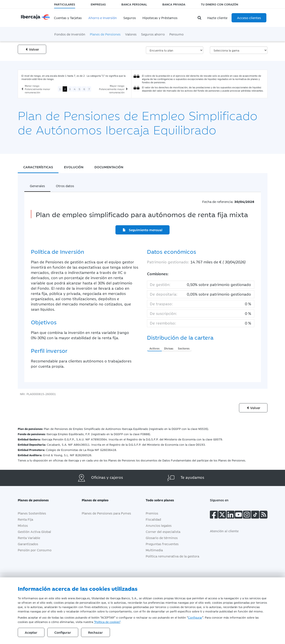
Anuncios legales (159, 525)
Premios (152, 513)
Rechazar (96, 632)
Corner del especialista (163, 531)
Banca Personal (134, 4)
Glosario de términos (162, 538)
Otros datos (65, 186)
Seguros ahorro (153, 34)
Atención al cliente (224, 531)
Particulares (65, 4)
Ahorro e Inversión (103, 18)
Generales (37, 186)
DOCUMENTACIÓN (109, 167)
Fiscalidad (153, 519)
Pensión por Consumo (35, 550)
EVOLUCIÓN (74, 167)
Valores (131, 34)
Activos (154, 348)
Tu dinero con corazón (220, 4)
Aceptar (31, 632)
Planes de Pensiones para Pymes (106, 513)
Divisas (169, 348)
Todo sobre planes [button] (163, 500)
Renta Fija (25, 519)
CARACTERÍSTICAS (38, 167)
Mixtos (23, 525)
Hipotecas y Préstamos (160, 18)
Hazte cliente (217, 18)
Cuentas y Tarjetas (68, 18)
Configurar (195, 617)
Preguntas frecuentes (162, 544)
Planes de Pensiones (105, 34)
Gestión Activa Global (34, 531)
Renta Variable (29, 538)
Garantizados (28, 544)
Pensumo (176, 34)
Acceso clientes (249, 18)
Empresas (98, 4)
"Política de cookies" (107, 622)
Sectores (184, 348)
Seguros (130, 18)
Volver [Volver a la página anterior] (32, 49)
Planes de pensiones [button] (36, 500)
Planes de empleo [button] (98, 500)
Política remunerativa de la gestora (172, 556)
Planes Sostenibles (32, 513)
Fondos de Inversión (70, 34)
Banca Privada (174, 4)
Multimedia (154, 550)
